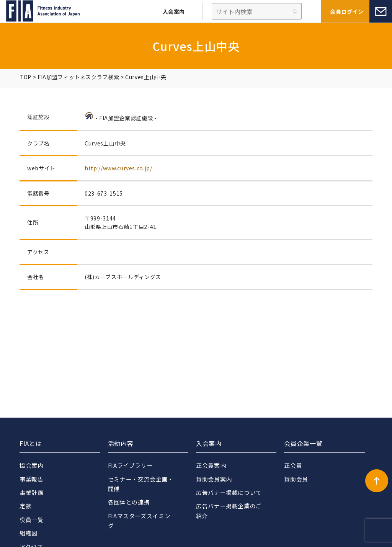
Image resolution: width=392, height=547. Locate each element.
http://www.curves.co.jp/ (118, 168)
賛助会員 (296, 479)
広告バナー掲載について (229, 492)
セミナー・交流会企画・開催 (141, 484)
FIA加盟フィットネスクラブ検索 (78, 77)
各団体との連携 (129, 502)
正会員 (293, 465)
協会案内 (32, 465)
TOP (25, 77)
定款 (25, 506)
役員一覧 (32, 520)
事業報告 (32, 479)
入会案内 (174, 11)
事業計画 (32, 492)
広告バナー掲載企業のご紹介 (229, 511)
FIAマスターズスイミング (140, 521)
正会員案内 (211, 465)
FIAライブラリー (131, 465)
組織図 (29, 533)
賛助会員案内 (214, 479)
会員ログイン (347, 11)
